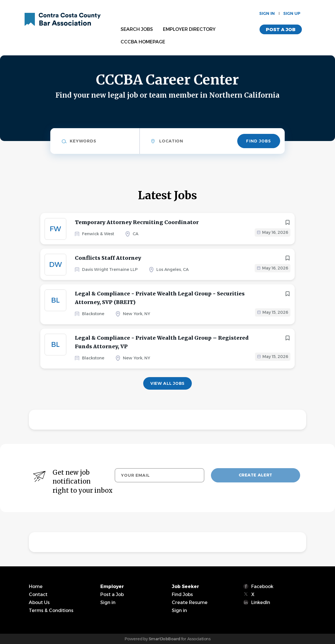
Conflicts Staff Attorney (108, 258)
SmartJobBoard (164, 639)
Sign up (292, 13)
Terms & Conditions (51, 610)
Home (36, 586)
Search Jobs (137, 29)
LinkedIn (261, 602)
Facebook (262, 586)
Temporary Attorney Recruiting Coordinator (137, 222)
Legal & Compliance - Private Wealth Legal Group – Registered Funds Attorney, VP (162, 342)
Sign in (267, 13)
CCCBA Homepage (143, 42)
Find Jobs (259, 141)
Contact (38, 594)
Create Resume (190, 602)
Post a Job (281, 30)
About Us (39, 602)
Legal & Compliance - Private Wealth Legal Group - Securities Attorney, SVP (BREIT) (160, 298)
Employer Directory (189, 29)
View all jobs (167, 383)
